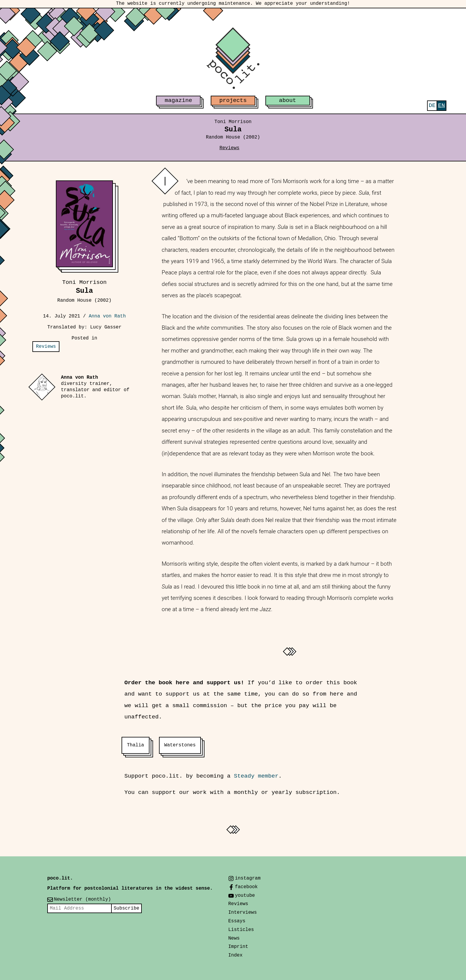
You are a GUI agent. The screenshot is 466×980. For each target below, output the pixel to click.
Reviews (229, 148)
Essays (237, 921)
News (234, 938)
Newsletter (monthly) (82, 899)
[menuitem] (432, 106)
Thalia (136, 745)
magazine (178, 100)
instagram (248, 878)
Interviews (243, 913)
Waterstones (180, 745)
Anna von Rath (107, 316)
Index (235, 955)
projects (233, 100)
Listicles (241, 930)
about (288, 100)
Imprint (238, 947)
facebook (246, 887)
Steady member (256, 776)
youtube (245, 896)
